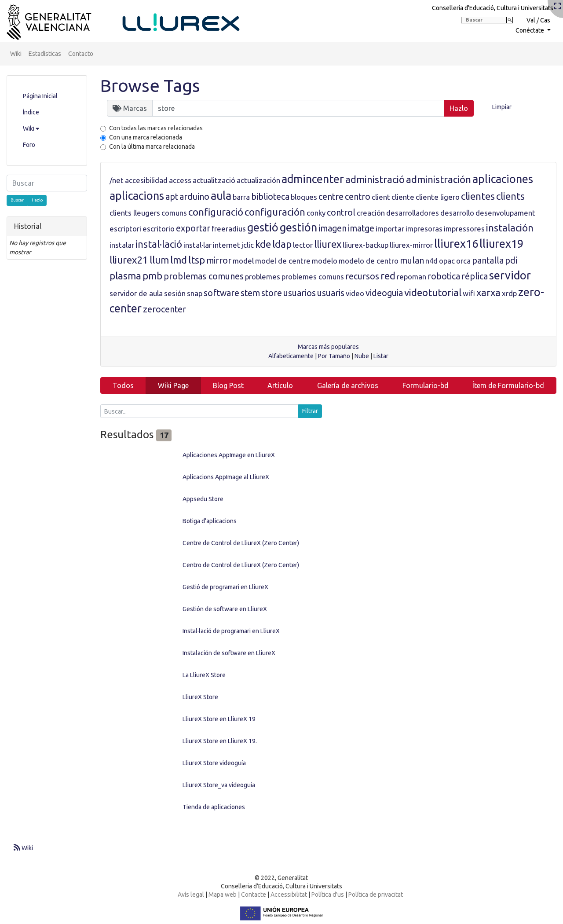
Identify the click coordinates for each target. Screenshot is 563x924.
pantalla (488, 260)
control (341, 213)
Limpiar (502, 107)
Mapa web (223, 895)
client (381, 197)
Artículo (280, 385)
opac (447, 261)
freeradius (229, 229)
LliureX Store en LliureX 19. (220, 741)
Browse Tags (150, 86)
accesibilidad (146, 180)
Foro (29, 145)
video (355, 293)
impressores (464, 229)
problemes (263, 277)
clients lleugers (135, 213)
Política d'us (328, 895)
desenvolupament (505, 213)
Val (531, 20)
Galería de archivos (348, 385)
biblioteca (270, 197)
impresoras (424, 229)
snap (195, 293)
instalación (510, 228)
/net (117, 180)
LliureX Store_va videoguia (219, 785)
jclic (248, 245)
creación (371, 213)
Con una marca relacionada (146, 137)
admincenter (313, 179)
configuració (216, 212)
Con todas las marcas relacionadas (156, 128)
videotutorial (433, 292)
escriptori (125, 229)
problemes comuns (313, 277)
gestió (263, 227)
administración (439, 179)
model (243, 261)
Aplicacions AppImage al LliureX (226, 477)
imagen (333, 228)
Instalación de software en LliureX (229, 653)
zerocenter (165, 309)
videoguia (384, 293)
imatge (361, 228)
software (221, 293)
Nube (362, 356)
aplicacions (137, 196)
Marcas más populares (328, 347)
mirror (219, 260)
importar (390, 229)
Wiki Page (173, 385)
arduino (194, 197)
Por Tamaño (334, 356)
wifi (469, 293)
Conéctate (530, 30)
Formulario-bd (426, 385)
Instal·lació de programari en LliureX (231, 631)
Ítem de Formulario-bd (508, 385)
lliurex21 (129, 260)
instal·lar (197, 245)
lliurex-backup (366, 245)
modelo (325, 261)
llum (159, 260)
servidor (510, 275)
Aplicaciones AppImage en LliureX (229, 455)
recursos (362, 276)
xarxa (488, 292)
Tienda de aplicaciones (214, 807)
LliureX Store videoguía (214, 763)
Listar (381, 356)
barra (241, 197)
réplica (475, 276)
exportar (193, 228)
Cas (545, 20)
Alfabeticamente (291, 356)
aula (221, 196)
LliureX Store (200, 697)
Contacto (81, 54)
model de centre (283, 261)
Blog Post (228, 385)
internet (227, 245)
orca (463, 261)
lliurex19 (501, 244)
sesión (175, 293)
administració (375, 179)
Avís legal (191, 895)
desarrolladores (413, 213)
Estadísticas (45, 54)
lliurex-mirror (411, 245)
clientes (478, 196)
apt (172, 197)
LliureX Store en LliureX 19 (219, 719)
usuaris (331, 293)
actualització (214, 180)
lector (303, 245)
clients (510, 196)
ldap (282, 244)
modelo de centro (369, 261)
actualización (258, 180)
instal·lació (159, 244)
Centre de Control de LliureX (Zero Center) (241, 543)
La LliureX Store (204, 675)
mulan (412, 260)
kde (263, 244)
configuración (275, 212)
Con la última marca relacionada (152, 147)
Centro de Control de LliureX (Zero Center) (241, 565)
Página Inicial (40, 96)
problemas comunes (204, 276)
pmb (152, 276)
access (180, 180)
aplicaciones (503, 179)
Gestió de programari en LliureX (225, 587)
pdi (511, 260)
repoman (411, 277)
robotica (444, 276)
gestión (298, 227)
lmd (179, 260)
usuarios (300, 293)
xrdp (509, 293)
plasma (125, 276)
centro (358, 197)
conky (316, 213)
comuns (174, 213)
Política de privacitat (376, 895)
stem (250, 293)
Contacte (254, 895)
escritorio (159, 229)
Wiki (16, 54)
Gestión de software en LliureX (225, 609)
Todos (123, 385)
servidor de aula (136, 293)
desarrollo (457, 213)
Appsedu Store (203, 499)
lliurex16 (456, 244)
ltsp (197, 260)
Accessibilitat (289, 895)
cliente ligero (438, 197)
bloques (304, 197)
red (388, 276)
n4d (431, 261)
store (272, 293)
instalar (122, 245)
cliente (403, 197)
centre (331, 197)
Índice (31, 112)
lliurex (328, 244)
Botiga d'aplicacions (210, 521)
